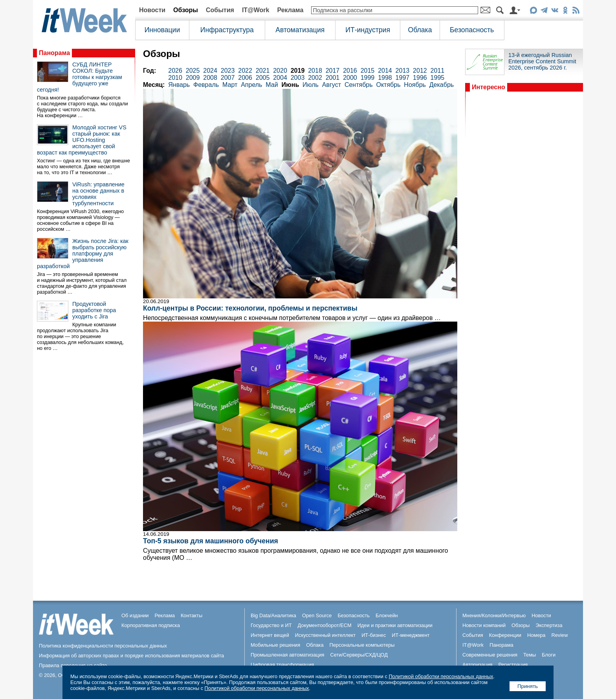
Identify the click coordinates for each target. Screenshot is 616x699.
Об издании (135, 615)
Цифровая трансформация (282, 665)
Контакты (192, 615)
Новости (152, 10)
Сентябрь (359, 85)
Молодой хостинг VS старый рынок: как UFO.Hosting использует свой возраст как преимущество (82, 140)
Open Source (317, 615)
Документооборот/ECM (325, 625)
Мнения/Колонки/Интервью (494, 615)
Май (272, 85)
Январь (179, 85)
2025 (193, 71)
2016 (350, 71)
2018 (315, 71)
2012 (420, 71)
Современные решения (490, 655)
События (220, 10)
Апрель (251, 85)
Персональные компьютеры (362, 645)
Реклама (290, 10)
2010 (175, 78)
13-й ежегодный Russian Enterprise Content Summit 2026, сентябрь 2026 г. (542, 61)
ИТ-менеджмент (411, 635)
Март (230, 85)
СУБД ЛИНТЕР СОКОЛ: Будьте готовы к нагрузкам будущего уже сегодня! (80, 77)
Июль (311, 85)
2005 (263, 78)
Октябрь (388, 85)
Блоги (549, 655)
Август (332, 85)
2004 (280, 78)
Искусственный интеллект (325, 635)
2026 (175, 71)
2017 (333, 71)
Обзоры (186, 10)
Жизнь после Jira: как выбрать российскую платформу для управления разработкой (83, 254)
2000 (350, 78)
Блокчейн (387, 615)
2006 (245, 78)
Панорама (54, 53)
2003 (298, 78)
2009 (193, 78)
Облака (420, 30)
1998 (385, 78)
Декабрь (442, 85)
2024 (210, 71)
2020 (280, 71)
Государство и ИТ (271, 625)
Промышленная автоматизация (288, 655)
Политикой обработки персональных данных (441, 676)
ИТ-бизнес (374, 635)
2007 (228, 78)
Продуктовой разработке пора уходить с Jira (94, 310)
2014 (385, 71)
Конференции (505, 635)
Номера (536, 635)
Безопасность (472, 30)
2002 (315, 78)
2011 (438, 71)
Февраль (206, 85)
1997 (403, 78)
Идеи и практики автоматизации (395, 625)
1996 (420, 78)
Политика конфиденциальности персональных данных (103, 646)
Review (560, 635)
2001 (333, 78)
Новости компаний (484, 625)
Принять (528, 686)
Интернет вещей (270, 635)
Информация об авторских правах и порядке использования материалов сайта (131, 656)
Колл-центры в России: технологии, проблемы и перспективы (250, 308)
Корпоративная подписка (151, 625)
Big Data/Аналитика (273, 615)
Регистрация (513, 665)
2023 (228, 71)
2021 (263, 71)
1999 (368, 78)
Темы (530, 655)
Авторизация (478, 665)
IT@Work (256, 10)
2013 (403, 71)
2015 (368, 71)
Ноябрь (415, 85)
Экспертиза (549, 625)
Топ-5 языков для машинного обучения (211, 541)
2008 (210, 78)
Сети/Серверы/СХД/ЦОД (359, 655)
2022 (245, 71)
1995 (438, 78)
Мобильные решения (275, 645)
